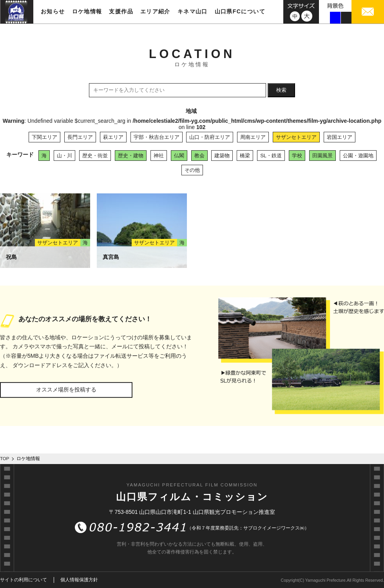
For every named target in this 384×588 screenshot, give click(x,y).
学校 (297, 156)
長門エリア (80, 137)
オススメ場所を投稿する (66, 390)
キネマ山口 (193, 11)
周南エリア (253, 137)
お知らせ (53, 11)
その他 (192, 170)
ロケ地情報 (87, 11)
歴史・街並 (95, 156)
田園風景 (322, 156)
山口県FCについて (240, 11)
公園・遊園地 (358, 156)
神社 (159, 156)
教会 (199, 156)
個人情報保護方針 (79, 580)
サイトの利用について (24, 580)
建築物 (222, 156)
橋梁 (245, 156)
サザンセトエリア (296, 137)
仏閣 (179, 156)
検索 (281, 90)
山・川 (64, 156)
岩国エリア (340, 137)
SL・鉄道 (271, 156)
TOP (5, 459)
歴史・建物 (131, 156)
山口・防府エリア (210, 137)
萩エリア (113, 137)
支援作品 (121, 11)
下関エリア (44, 137)
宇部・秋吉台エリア (157, 137)
